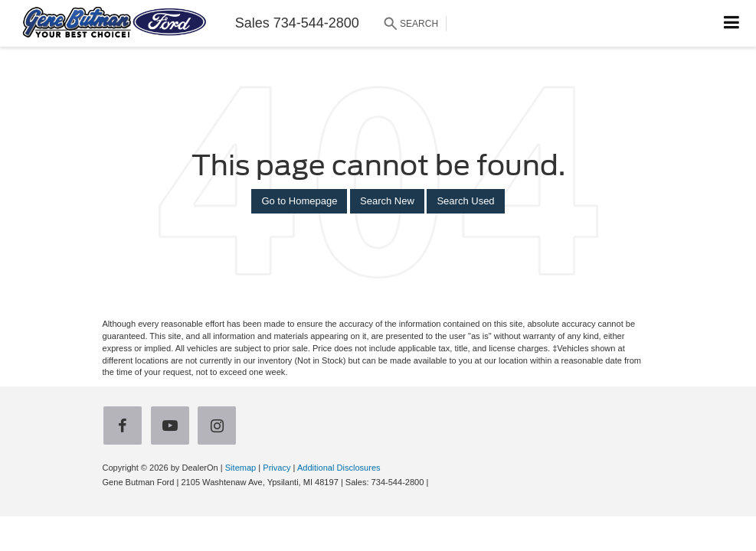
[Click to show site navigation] (732, 23)
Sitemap (241, 468)
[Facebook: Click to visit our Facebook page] (126, 427)
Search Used (465, 201)
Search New (387, 201)
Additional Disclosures (339, 468)
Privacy (277, 468)
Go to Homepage (299, 201)
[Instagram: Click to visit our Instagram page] (220, 427)
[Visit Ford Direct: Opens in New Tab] (435, 482)
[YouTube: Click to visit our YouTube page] (173, 427)
